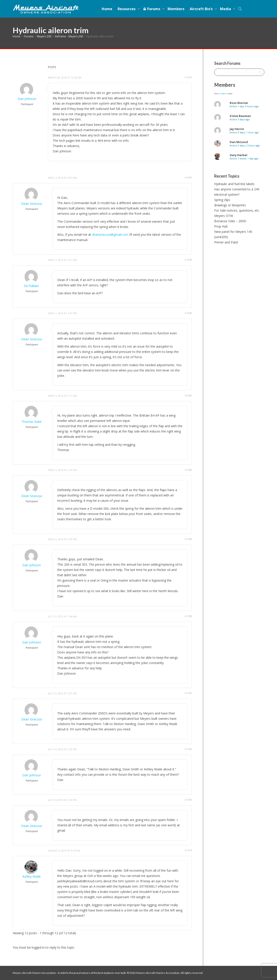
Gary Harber (239, 155)
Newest (217, 94)
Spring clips (222, 200)
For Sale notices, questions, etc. (237, 210)
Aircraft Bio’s (202, 9)
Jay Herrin (237, 129)
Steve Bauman (240, 116)
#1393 (188, 260)
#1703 (188, 800)
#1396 (188, 313)
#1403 (188, 539)
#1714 (188, 850)
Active (223, 94)
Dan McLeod (239, 142)
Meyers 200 (44, 36)
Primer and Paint (226, 242)
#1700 (188, 616)
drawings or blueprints (230, 205)
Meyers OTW (224, 216)
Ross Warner (239, 103)
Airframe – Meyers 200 (69, 36)
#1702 (188, 749)
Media (226, 9)
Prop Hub (221, 226)
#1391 (188, 177)
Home (107, 9)
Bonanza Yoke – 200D (230, 221)
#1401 (188, 395)
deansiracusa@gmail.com (110, 234)
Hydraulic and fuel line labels (234, 184)
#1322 (188, 77)
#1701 (188, 693)
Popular (230, 94)
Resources (127, 9)
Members (176, 9)
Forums (152, 9)
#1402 (188, 470)
